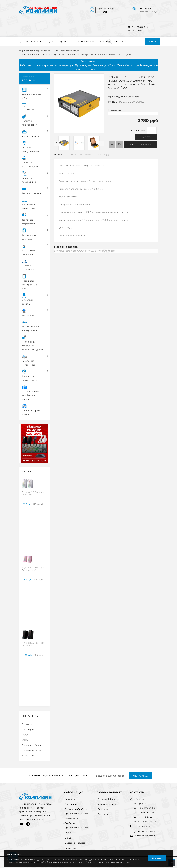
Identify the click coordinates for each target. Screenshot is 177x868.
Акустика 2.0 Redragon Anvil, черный (33, 644)
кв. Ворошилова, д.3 (145, 821)
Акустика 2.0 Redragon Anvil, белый (33, 493)
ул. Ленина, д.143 (143, 817)
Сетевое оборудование (37, 51)
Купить (146, 137)
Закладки (103, 809)
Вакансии (27, 724)
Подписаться (140, 776)
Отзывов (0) (102, 155)
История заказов (107, 804)
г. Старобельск (142, 827)
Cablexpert (133, 97)
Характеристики (81, 155)
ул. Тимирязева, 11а (144, 808)
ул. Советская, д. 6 (144, 812)
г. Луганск (139, 799)
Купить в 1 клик (141, 144)
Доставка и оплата (30, 41)
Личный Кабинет (107, 799)
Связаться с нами (32, 750)
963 (105, 12)
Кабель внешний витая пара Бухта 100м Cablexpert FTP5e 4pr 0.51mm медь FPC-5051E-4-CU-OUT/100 (76, 55)
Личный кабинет (86, 41)
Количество (138, 130)
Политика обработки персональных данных (108, 862)
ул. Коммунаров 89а (145, 832)
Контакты (106, 41)
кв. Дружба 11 (141, 803)
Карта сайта (29, 756)
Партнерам (65, 41)
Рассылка (103, 814)
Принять (157, 858)
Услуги (49, 41)
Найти (152, 41)
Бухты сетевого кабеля (66, 51)
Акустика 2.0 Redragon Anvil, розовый (33, 569)
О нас (25, 740)
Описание (60, 155)
